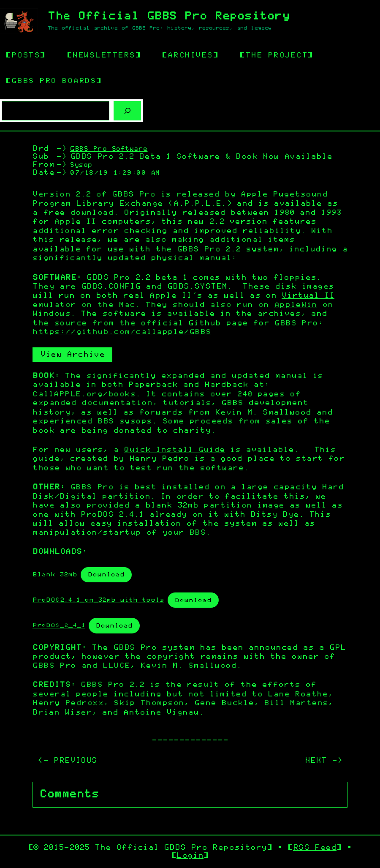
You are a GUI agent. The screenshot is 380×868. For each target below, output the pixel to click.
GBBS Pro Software (109, 149)
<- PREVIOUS (67, 761)
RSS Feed (315, 848)
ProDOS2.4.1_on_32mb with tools (98, 600)
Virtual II (308, 296)
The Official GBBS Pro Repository (169, 16)
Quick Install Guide (174, 450)
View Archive (72, 355)
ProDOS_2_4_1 (59, 626)
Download (106, 575)
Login (190, 856)
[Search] (127, 111)
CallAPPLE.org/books (84, 394)
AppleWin (296, 305)
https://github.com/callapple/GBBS (122, 332)
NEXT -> (324, 761)
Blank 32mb (55, 575)
